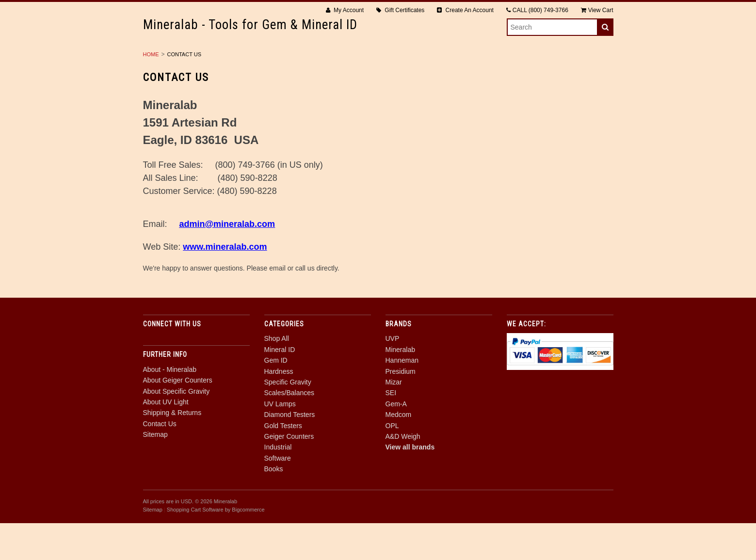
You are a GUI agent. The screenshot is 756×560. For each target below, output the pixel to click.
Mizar (394, 419)
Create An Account (465, 10)
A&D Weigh (403, 473)
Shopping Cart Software (195, 546)
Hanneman (402, 397)
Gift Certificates (400, 10)
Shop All (192, 59)
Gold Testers (301, 69)
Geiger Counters (376, 69)
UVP (393, 375)
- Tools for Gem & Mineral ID (250, 25)
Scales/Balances (495, 59)
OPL (392, 462)
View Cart (597, 10)
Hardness (347, 59)
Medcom (399, 451)
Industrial (445, 69)
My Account (345, 10)
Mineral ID (247, 59)
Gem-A (396, 441)
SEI (391, 430)
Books (551, 69)
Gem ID (298, 59)
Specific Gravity (414, 59)
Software (502, 69)
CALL (537, 10)
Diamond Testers (226, 69)
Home (151, 91)
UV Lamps (563, 59)
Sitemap (155, 471)
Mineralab (400, 386)
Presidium (401, 408)
